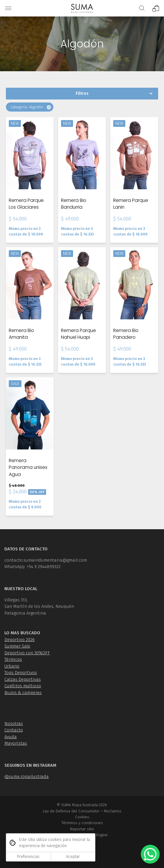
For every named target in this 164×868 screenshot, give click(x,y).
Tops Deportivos (21, 673)
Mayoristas (16, 743)
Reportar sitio (82, 829)
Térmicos (13, 659)
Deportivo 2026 (20, 640)
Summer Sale (17, 646)
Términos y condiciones (82, 823)
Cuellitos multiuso (23, 686)
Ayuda (11, 737)
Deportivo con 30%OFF (27, 653)
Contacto (14, 730)
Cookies (82, 817)
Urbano (12, 666)
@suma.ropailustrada (27, 776)
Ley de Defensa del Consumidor (71, 811)
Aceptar (73, 857)
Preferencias (28, 857)
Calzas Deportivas (23, 679)
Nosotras (14, 723)
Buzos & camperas (23, 693)
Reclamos (113, 811)
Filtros (82, 93)
